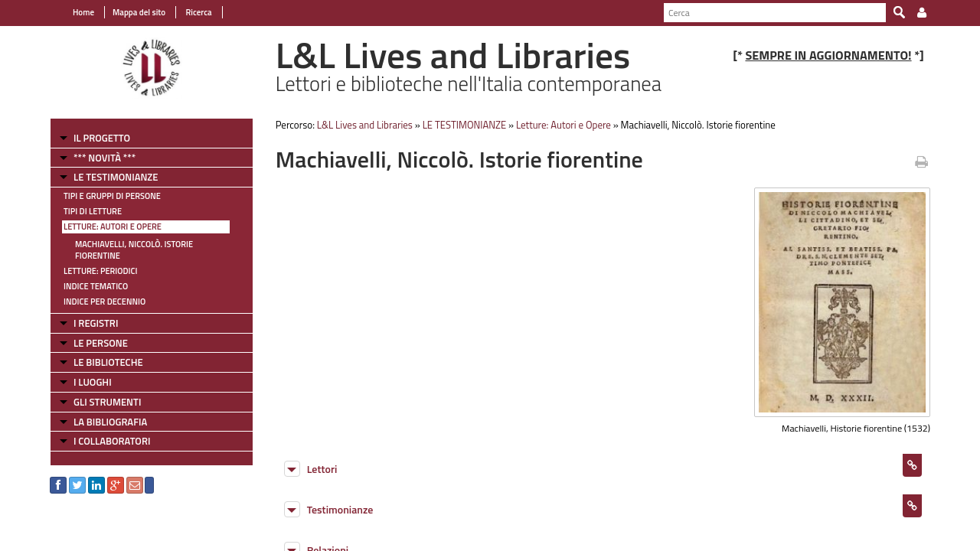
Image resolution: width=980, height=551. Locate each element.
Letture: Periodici (100, 271)
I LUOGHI (93, 382)
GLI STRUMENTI (107, 402)
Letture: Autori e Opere (113, 227)
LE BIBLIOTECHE (108, 362)
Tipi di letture (93, 211)
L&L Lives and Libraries (365, 125)
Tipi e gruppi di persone (112, 196)
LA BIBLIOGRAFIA (110, 422)
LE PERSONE (101, 343)
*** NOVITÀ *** (105, 158)
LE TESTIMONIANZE (116, 177)
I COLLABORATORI (112, 441)
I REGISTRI (96, 323)
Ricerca (198, 12)
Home (83, 12)
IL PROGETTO (102, 138)
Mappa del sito (139, 12)
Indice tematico (96, 286)
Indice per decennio (105, 302)
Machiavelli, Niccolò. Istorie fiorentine (134, 250)
